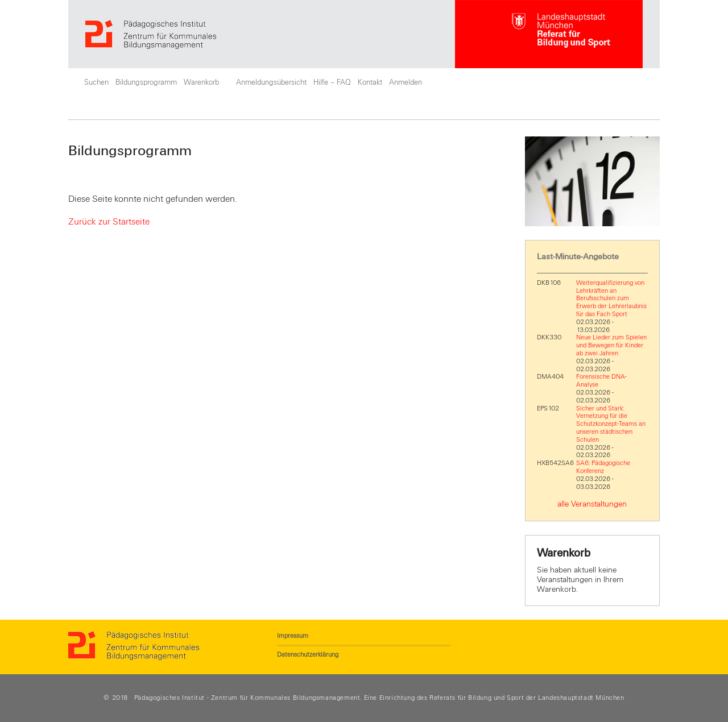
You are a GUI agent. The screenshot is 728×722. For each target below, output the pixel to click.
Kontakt (370, 82)
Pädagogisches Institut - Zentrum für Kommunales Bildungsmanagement (247, 698)
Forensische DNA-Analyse (601, 380)
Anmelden (406, 82)
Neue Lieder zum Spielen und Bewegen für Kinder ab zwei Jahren (611, 345)
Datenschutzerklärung (308, 654)
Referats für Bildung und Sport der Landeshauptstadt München (527, 698)
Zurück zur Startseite (109, 222)
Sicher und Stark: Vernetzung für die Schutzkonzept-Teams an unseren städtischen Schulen (611, 424)
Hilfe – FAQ (332, 82)
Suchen (96, 82)
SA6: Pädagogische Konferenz (603, 467)
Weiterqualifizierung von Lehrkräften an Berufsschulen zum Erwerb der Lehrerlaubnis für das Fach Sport (611, 298)
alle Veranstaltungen (592, 504)
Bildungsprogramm (146, 82)
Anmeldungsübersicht (271, 82)
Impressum (293, 636)
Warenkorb (201, 82)
